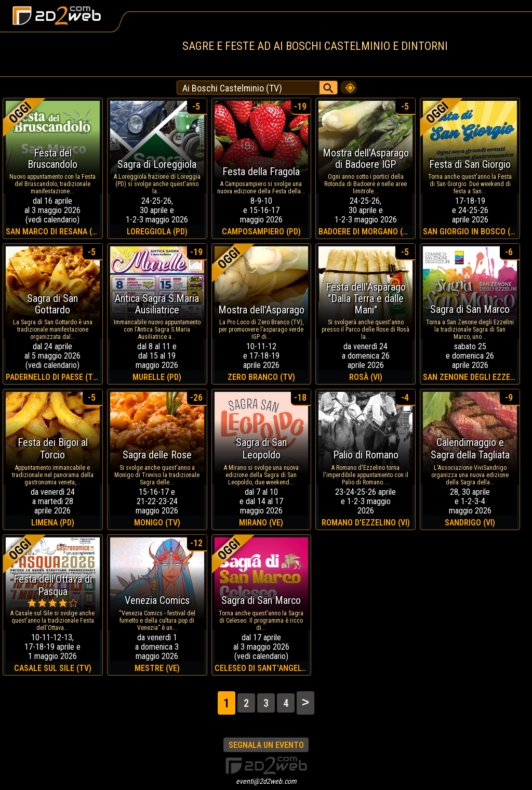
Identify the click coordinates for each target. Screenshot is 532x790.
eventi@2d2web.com (266, 781)
